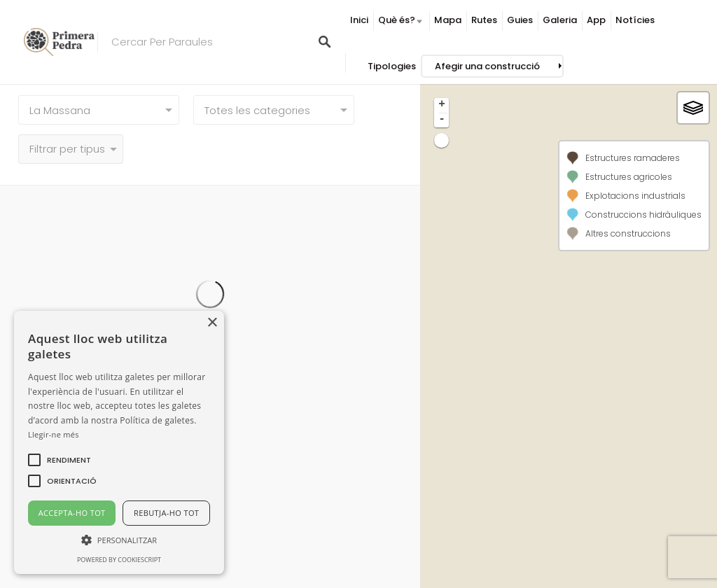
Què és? (397, 20)
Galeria (560, 20)
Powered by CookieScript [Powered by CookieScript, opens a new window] (119, 560)
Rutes (484, 20)
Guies (520, 20)
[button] (69, 460)
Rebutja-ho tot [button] (166, 513)
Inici (359, 20)
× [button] (212, 323)
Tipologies (392, 66)
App (596, 20)
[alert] (119, 442)
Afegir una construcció (487, 66)
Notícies (635, 20)
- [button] (442, 120)
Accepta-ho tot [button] (72, 513)
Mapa (448, 20)
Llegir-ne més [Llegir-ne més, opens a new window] (54, 434)
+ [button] (442, 105)
